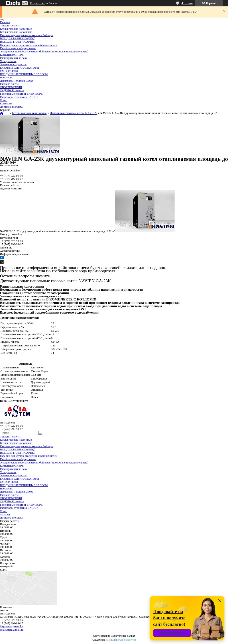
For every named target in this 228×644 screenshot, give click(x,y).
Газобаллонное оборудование (18, 48)
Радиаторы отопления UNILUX (19, 97)
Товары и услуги (10, 25)
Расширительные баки (14, 58)
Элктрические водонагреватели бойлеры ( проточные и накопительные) (44, 51)
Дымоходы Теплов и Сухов (17, 81)
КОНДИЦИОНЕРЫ (12, 55)
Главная (5, 22)
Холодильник (8, 61)
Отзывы (5, 514)
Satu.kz (131, 636)
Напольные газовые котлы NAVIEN (73, 113)
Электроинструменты (13, 64)
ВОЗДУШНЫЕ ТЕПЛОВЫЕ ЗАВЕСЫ (24, 74)
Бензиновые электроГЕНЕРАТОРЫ (22, 94)
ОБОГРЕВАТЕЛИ (11, 87)
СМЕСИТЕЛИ (9, 71)
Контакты (6, 103)
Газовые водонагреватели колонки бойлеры (27, 35)
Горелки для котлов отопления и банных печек (29, 45)
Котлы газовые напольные (16, 32)
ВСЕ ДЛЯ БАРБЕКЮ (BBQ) (18, 38)
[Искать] (40, 434)
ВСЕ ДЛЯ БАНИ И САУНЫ (17, 42)
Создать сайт (37, 3)
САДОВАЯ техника (12, 90)
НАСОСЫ (6, 77)
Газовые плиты (9, 84)
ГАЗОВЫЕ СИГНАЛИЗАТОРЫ (19, 68)
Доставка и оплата (11, 107)
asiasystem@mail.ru (12, 630)
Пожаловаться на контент (122, 640)
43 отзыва (187, 3)
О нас (3, 100)
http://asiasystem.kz (11, 626)
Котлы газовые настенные (16, 29)
